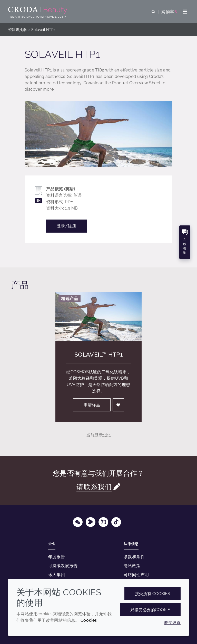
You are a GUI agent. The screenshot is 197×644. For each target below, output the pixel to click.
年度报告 (57, 557)
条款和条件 (134, 557)
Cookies (89, 620)
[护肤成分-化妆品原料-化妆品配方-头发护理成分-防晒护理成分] (38, 10)
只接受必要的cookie (150, 610)
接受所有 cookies (152, 594)
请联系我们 (94, 487)
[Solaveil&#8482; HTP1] (98, 316)
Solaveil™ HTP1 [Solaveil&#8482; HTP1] (98, 354)
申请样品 (92, 405)
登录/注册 (66, 226)
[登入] (118, 405)
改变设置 (172, 623)
